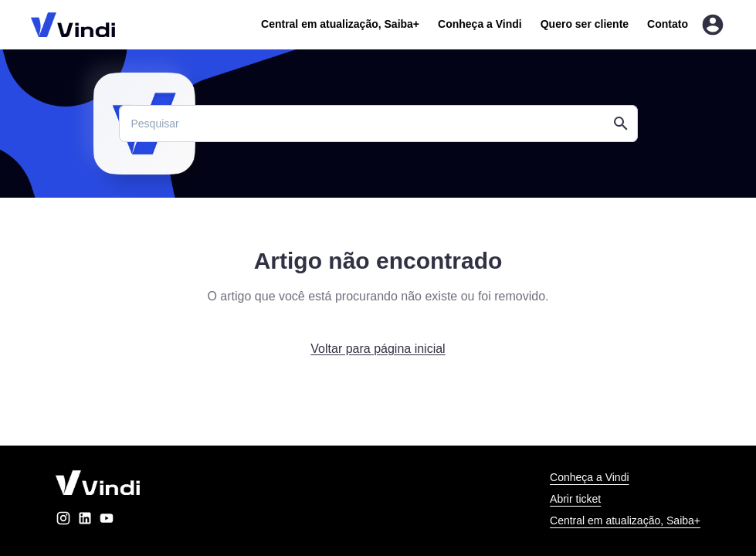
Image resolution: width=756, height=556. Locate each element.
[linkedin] (85, 521)
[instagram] (63, 521)
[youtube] (107, 521)
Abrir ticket (575, 499)
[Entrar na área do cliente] (713, 25)
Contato (668, 24)
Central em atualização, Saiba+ (340, 24)
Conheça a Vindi (480, 24)
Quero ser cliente (585, 24)
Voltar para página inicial (378, 349)
